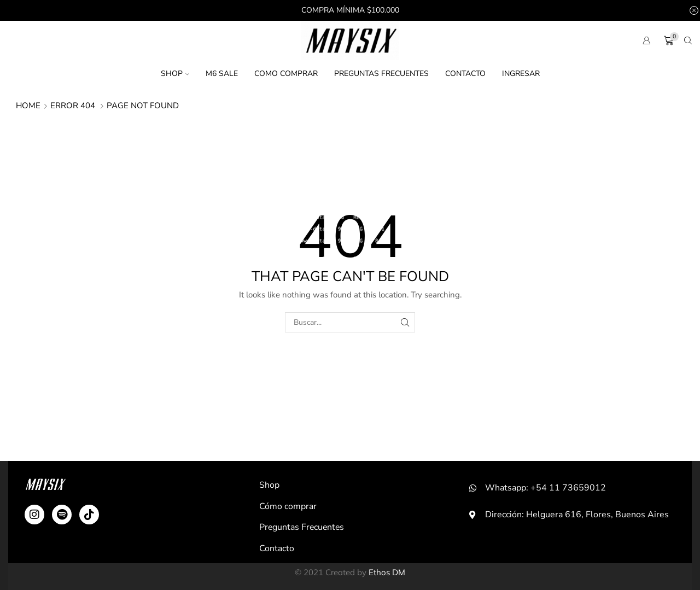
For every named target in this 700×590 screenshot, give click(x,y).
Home (28, 106)
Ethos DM (387, 572)
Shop (175, 74)
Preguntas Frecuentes (381, 74)
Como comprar (286, 74)
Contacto (465, 74)
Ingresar (521, 74)
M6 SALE (222, 74)
